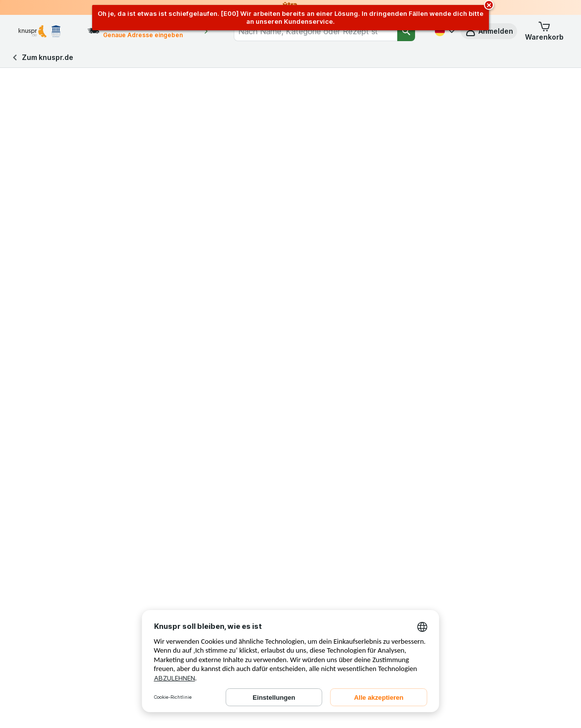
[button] (544, 31)
